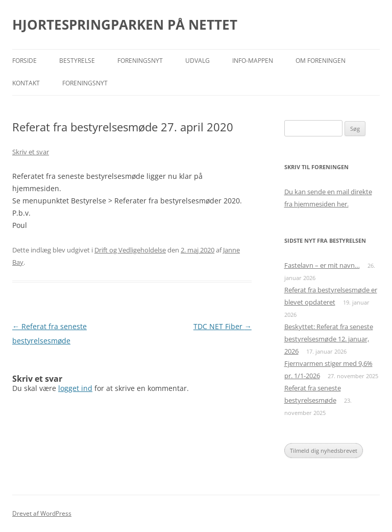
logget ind (75, 388)
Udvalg (198, 61)
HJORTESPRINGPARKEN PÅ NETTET (125, 25)
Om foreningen (321, 61)
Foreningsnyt (140, 61)
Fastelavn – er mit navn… (322, 265)
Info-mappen (253, 61)
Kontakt (26, 83)
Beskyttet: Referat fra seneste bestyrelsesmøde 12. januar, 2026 (329, 339)
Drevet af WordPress (42, 513)
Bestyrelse (77, 61)
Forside (24, 61)
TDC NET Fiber (223, 326)
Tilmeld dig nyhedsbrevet (324, 450)
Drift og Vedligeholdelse (130, 250)
